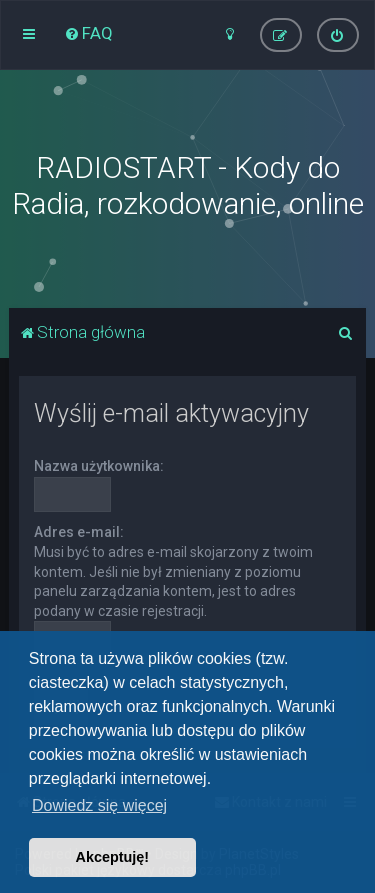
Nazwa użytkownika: (99, 466)
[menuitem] (88, 33)
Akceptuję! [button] (113, 857)
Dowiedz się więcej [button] (99, 805)
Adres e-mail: (79, 532)
